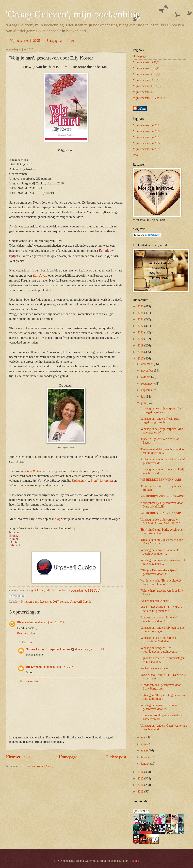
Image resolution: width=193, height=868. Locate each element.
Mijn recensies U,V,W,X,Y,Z (150, 98)
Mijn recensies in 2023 (147, 137)
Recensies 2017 (49, 602)
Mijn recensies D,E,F (146, 68)
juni (144, 403)
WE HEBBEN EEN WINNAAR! (161, 480)
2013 (141, 792)
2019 (141, 345)
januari (146, 764)
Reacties (27, 642)
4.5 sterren (25, 602)
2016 (141, 772)
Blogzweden (25, 622)
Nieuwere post (18, 757)
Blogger (133, 861)
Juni (36, 602)
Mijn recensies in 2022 (147, 143)
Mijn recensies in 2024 (147, 131)
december (147, 364)
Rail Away (40, 275)
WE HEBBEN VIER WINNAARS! (162, 496)
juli (144, 397)
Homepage (68, 757)
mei (144, 737)
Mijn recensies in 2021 (147, 149)
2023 (141, 319)
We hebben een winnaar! (155, 601)
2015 (141, 778)
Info (71, 41)
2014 (141, 785)
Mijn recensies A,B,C (146, 62)
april (144, 744)
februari (146, 757)
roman (64, 602)
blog (58, 519)
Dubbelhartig (80, 481)
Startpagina (54, 41)
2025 (141, 306)
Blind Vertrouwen (102, 481)
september (148, 384)
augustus (147, 390)
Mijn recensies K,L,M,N (148, 80)
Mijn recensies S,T (144, 92)
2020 (141, 339)
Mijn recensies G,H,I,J (146, 74)
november (148, 371)
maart (145, 750)
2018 (141, 352)
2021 (141, 332)
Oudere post (116, 757)
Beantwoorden (26, 633)
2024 (141, 313)
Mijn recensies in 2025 (25, 41)
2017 (141, 359)
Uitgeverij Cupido (81, 602)
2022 (141, 326)
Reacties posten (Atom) (39, 766)
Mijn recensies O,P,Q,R (147, 86)
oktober (146, 377)
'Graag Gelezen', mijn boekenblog (73, 14)
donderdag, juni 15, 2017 (49, 622)
